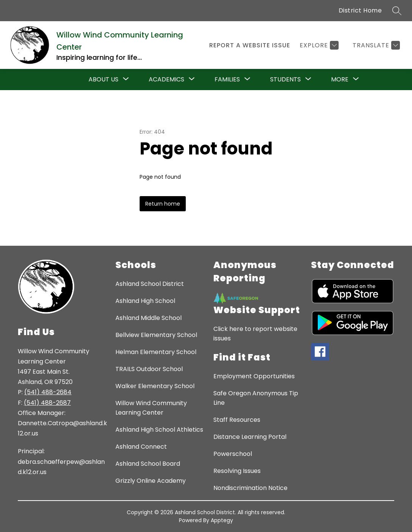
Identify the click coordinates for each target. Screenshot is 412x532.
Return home (163, 204)
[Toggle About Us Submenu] (126, 80)
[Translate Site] (375, 45)
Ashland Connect (141, 447)
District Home (360, 10)
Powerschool (233, 454)
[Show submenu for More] (340, 80)
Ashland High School (145, 301)
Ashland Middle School (148, 318)
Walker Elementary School (155, 386)
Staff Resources (237, 420)
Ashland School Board (148, 464)
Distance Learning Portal (250, 437)
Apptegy (222, 520)
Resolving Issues (237, 471)
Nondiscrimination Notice (250, 488)
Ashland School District (150, 284)
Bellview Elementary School (156, 335)
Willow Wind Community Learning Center (151, 408)
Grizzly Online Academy (151, 481)
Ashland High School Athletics (159, 430)
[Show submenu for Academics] (166, 80)
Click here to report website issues (255, 334)
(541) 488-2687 (47, 403)
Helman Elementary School (156, 352)
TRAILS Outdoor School (149, 369)
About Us (103, 79)
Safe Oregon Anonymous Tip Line (256, 398)
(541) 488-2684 (48, 392)
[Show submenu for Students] (285, 80)
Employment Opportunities (254, 376)
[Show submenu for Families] (227, 80)
